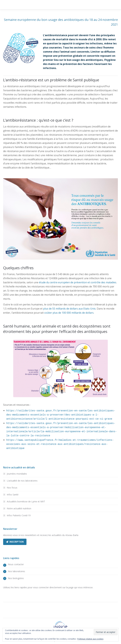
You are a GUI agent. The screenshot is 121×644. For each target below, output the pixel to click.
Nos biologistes (16, 578)
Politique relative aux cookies (90, 639)
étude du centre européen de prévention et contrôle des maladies (78, 282)
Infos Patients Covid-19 (19, 515)
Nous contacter (16, 564)
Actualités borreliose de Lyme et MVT (26, 501)
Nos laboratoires (16, 571)
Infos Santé (13, 495)
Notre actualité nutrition (19, 508)
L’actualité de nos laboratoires (22, 481)
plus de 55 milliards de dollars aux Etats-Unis (69, 309)
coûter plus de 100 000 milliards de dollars (69, 313)
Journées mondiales (17, 474)
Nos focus (12, 488)
